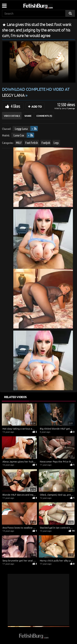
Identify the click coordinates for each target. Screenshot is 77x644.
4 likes (15, 106)
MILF (19, 143)
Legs (56, 143)
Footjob (46, 143)
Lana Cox (19, 135)
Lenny (64, 108)
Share (28, 116)
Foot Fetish (32, 143)
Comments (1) (44, 116)
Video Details (12, 116)
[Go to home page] (46, 5)
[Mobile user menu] (4, 4)
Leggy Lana (21, 129)
